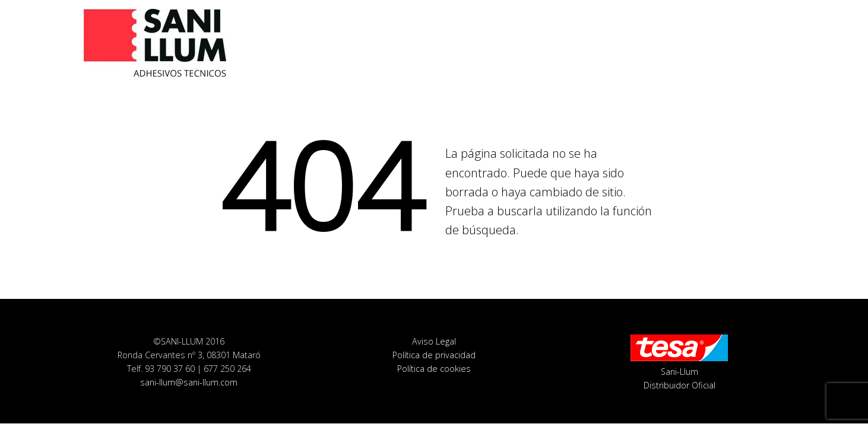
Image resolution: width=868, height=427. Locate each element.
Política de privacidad (434, 355)
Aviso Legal (434, 341)
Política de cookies (434, 369)
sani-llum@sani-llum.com (189, 382)
